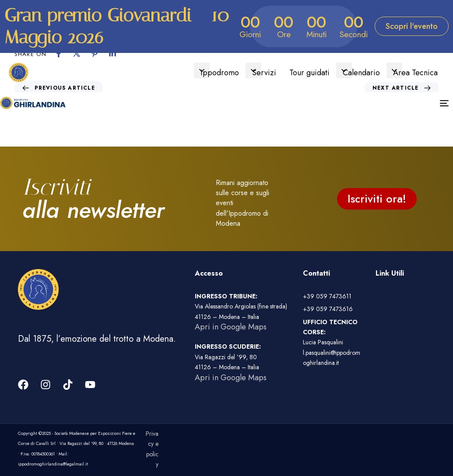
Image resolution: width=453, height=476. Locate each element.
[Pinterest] (95, 53)
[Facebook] (59, 53)
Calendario (361, 73)
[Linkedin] (112, 53)
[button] (202, 70)
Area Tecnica (415, 73)
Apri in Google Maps (231, 327)
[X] (77, 53)
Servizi (264, 73)
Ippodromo (220, 73)
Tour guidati (309, 73)
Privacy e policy (152, 449)
